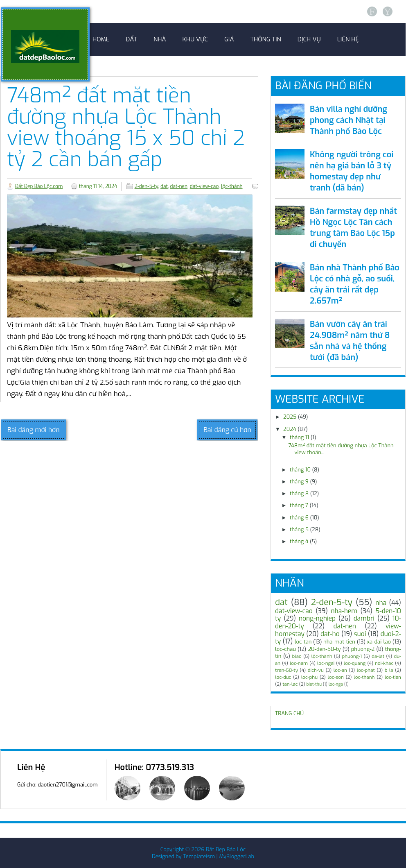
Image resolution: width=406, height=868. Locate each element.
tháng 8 (299, 493)
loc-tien (393, 677)
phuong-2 (363, 649)
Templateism (199, 856)
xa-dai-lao (379, 642)
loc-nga (336, 684)
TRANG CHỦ (289, 713)
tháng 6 (299, 518)
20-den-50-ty (324, 649)
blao (297, 656)
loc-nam (299, 663)
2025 (290, 417)
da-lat (378, 656)
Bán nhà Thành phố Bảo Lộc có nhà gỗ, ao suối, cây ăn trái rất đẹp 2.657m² (355, 284)
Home (101, 39)
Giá (229, 39)
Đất (131, 39)
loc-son (335, 677)
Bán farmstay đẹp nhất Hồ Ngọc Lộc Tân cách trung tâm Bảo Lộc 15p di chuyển (353, 228)
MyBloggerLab (237, 856)
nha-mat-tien (339, 642)
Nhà (160, 39)
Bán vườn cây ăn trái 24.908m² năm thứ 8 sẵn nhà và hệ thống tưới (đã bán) (350, 341)
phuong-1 (352, 656)
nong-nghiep (317, 618)
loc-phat (366, 670)
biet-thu (314, 684)
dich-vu (316, 670)
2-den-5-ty (147, 186)
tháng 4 (299, 541)
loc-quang (355, 663)
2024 (290, 429)
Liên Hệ (348, 39)
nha (381, 603)
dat (164, 186)
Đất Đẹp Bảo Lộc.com (39, 186)
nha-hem (344, 611)
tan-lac (290, 684)
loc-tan (303, 642)
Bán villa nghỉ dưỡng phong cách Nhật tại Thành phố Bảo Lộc (348, 120)
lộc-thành (232, 186)
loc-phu (309, 677)
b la (389, 670)
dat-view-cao (204, 186)
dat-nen (179, 186)
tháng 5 (299, 529)
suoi (360, 634)
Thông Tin (266, 39)
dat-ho (330, 634)
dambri (364, 618)
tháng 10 (300, 470)
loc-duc (283, 677)
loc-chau (285, 649)
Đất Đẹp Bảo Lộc (226, 849)
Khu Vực (195, 39)
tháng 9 (299, 482)
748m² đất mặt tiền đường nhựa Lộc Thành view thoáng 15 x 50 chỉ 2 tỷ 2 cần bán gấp (126, 127)
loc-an (340, 670)
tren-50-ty (286, 670)
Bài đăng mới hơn (34, 430)
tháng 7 (299, 505)
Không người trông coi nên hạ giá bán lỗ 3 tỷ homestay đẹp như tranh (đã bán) (352, 171)
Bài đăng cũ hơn (227, 430)
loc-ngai (326, 663)
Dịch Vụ (309, 39)
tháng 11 (300, 437)
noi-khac (384, 663)
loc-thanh (364, 677)
